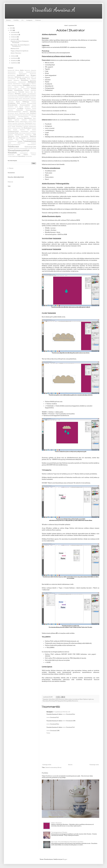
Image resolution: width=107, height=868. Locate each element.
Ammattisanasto (23, 74)
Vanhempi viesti (94, 765)
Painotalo (10, 123)
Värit (19, 154)
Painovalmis (46, 701)
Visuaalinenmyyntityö (19, 150)
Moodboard (33, 113)
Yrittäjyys (34, 155)
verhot (30, 148)
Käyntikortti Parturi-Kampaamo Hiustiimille (20, 42)
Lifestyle (21, 107)
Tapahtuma (33, 136)
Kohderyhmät (28, 100)
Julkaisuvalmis (68, 699)
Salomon (34, 130)
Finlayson (29, 84)
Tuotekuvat (22, 138)
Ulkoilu (9, 143)
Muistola (14, 115)
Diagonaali (34, 79)
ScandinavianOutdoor (13, 131)
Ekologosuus (16, 80)
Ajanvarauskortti (12, 72)
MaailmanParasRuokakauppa (14, 112)
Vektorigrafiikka (67, 701)
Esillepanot (32, 82)
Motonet (10, 115)
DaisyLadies (23, 79)
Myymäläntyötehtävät (23, 117)
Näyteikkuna (28, 118)
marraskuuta (15, 35)
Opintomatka (11, 122)
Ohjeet (81, 699)
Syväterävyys (28, 135)
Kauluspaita (33, 99)
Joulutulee (17, 97)
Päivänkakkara (19, 127)
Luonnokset (10, 110)
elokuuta (14, 56)
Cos (35, 77)
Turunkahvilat (33, 138)
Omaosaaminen (33, 120)
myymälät (34, 117)
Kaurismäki (16, 100)
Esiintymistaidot (22, 82)
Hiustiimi (27, 90)
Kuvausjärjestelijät (32, 103)
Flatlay (9, 85)
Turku (28, 138)
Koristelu (34, 100)
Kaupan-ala (10, 100)
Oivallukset (24, 120)
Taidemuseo (11, 136)
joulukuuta (14, 32)
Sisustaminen (11, 133)
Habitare (16, 87)
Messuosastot (11, 113)
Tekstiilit (10, 138)
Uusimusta (34, 143)
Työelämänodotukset (31, 140)
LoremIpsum (76, 699)
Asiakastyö (21, 75)
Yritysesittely (21, 156)
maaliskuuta (15, 63)
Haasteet (10, 87)
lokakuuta (14, 37)
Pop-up (9, 127)
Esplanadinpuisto (17, 84)
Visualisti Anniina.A (54, 10)
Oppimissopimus (24, 122)
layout (16, 107)
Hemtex (10, 90)
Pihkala (19, 125)
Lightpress (27, 107)
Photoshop (52, 701)
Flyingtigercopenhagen (17, 85)
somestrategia (22, 133)
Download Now (71, 714)
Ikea (35, 92)
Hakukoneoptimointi (31, 87)
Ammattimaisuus (12, 74)
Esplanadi (10, 84)
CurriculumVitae (12, 79)
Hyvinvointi (21, 92)
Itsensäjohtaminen (32, 94)
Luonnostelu (20, 110)
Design (29, 79)
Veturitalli (34, 148)
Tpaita (17, 138)
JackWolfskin (33, 95)
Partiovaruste (29, 123)
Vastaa (48, 733)
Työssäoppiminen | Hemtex (59, 832)
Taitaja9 (17, 136)
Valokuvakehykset (32, 145)
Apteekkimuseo (11, 75)
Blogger (65, 859)
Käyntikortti (11, 107)
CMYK (57, 699)
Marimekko (33, 112)
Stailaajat (34, 133)
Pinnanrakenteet (25, 125)
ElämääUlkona (25, 80)
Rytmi (9, 130)
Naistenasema (20, 118)
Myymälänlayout (12, 117)
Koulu (18, 102)
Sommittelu (29, 133)
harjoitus (20, 89)
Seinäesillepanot (25, 131)
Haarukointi (33, 85)
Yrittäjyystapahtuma (13, 156)
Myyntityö (12, 118)
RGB (56, 701)
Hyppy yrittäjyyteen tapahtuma (20, 51)
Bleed (54, 699)
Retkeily (10, 128)
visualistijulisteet (24, 153)
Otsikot (34, 122)
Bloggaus (33, 75)
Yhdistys (26, 155)
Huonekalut (33, 90)
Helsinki (33, 89)
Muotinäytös (26, 115)
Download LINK (71, 721)
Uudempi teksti (47, 765)
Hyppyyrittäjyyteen (12, 92)
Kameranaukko (26, 99)
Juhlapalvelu (22, 97)
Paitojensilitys (21, 123)
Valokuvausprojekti (30, 147)
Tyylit (17, 140)
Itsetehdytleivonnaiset (24, 95)
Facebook (23, 84)
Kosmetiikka (11, 102)
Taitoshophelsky (24, 136)
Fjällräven (34, 84)
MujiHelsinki (19, 115)
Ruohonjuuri (28, 128)
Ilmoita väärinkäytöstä (16, 177)
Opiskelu (17, 122)
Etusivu (8, 20)
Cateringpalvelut (26, 77)
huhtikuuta (14, 61)
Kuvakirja (34, 102)
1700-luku (17, 70)
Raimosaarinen (33, 127)
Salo (28, 130)
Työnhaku (20, 141)
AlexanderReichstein (31, 72)
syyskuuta (14, 39)
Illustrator (62, 699)
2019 (11, 30)
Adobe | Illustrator (57, 823)
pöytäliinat (26, 127)
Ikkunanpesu (11, 94)
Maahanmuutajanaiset (31, 110)
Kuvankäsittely (12, 103)
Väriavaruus (75, 701)
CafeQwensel (18, 77)
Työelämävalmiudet (12, 141)
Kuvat (18, 103)
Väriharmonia (11, 155)
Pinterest (38, 20)
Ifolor (32, 92)
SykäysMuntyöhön (19, 135)
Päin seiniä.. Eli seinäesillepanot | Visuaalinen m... (20, 45)
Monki (28, 113)
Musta (30, 115)
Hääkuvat (27, 92)
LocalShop (20, 108)
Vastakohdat (11, 148)
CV (22, 20)
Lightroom (34, 107)
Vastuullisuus (17, 148)
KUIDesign (26, 102)
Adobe (50, 699)
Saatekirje (22, 130)
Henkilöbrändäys (19, 90)
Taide (35, 135)
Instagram (29, 20)
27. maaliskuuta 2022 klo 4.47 (62, 712)
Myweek (34, 115)
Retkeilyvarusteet (17, 128)
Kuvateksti (24, 103)
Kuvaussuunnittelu (25, 105)
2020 (11, 28)
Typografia (60, 701)
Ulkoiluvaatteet (21, 143)
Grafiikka (26, 85)
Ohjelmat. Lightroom (88, 699)
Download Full (54, 717)
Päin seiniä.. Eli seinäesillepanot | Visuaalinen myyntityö (67, 842)
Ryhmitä (34, 128)
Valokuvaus (13, 147)
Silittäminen (33, 131)
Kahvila (20, 99)
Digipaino (10, 80)
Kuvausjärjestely (13, 105)
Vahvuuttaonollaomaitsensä (14, 145)
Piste (35, 125)
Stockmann (10, 135)
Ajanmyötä (34, 70)
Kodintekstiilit (22, 100)
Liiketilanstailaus (12, 108)
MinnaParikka (22, 113)
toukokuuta (15, 58)
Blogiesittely (11, 77)
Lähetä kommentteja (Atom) (53, 767)
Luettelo (34, 108)
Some (17, 133)
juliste (27, 97)
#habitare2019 (15, 49)
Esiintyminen (33, 80)
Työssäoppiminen (30, 141)
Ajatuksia (21, 72)
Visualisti (12, 153)
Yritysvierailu (29, 156)
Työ (22, 140)
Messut (17, 113)
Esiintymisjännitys (12, 82)
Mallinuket (25, 112)
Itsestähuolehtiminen (13, 95)
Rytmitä (15, 130)
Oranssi (30, 122)
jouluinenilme (11, 97)
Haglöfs (23, 87)
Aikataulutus (27, 70)
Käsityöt (34, 105)
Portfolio (16, 20)
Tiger (14, 138)
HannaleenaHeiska (12, 89)
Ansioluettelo (33, 74)
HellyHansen (26, 89)
